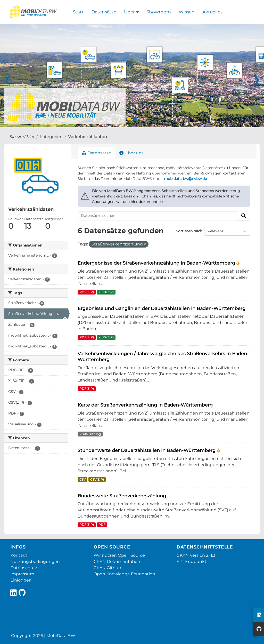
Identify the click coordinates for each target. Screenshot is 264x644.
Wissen (187, 12)
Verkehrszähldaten (88, 137)
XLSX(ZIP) (106, 292)
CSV (82, 479)
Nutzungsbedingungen (35, 562)
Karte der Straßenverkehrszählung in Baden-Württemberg (145, 405)
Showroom (159, 12)
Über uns (131, 153)
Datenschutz (24, 568)
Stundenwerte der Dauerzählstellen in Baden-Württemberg (147, 450)
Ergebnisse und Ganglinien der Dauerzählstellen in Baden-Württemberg (162, 308)
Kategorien (51, 137)
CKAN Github (107, 568)
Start (78, 12)
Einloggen (21, 580)
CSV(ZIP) (97, 479)
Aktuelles (212, 12)
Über (131, 12)
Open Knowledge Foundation (124, 574)
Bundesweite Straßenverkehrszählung (122, 496)
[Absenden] (244, 216)
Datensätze (104, 12)
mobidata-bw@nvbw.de (185, 179)
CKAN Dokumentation (117, 562)
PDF (102, 525)
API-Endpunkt (192, 562)
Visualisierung (90, 434)
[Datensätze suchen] (158, 216)
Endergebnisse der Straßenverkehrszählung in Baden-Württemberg (157, 263)
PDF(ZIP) (87, 292)
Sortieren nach (189, 231)
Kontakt (19, 555)
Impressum (22, 574)
